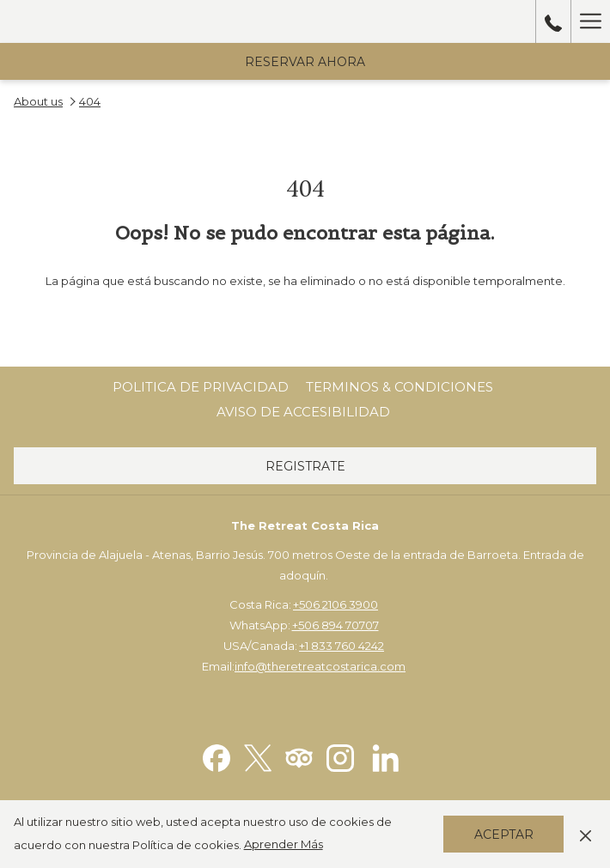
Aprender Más (284, 844)
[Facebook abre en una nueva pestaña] (217, 757)
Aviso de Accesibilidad (303, 412)
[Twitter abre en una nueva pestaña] (258, 757)
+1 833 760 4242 (342, 646)
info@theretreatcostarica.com (320, 666)
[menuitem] (201, 387)
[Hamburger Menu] (590, 21)
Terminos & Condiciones (400, 387)
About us (38, 101)
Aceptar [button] (504, 835)
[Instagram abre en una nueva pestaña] (340, 757)
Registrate (305, 466)
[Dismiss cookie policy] (586, 834)
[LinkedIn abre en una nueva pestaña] (386, 757)
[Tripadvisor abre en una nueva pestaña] (299, 757)
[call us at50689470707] (553, 21)
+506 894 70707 (335, 625)
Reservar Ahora (305, 62)
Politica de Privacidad (201, 387)
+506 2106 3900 (335, 604)
